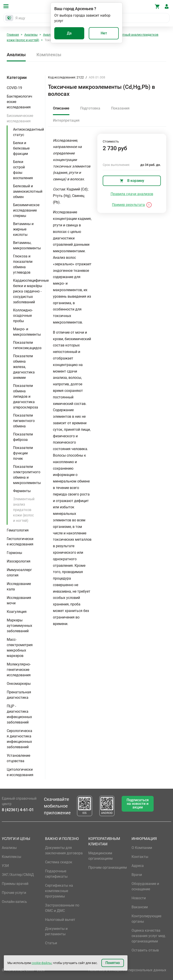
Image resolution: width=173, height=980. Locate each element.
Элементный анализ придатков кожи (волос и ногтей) (24, 510)
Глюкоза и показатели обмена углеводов (23, 264)
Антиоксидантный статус (28, 132)
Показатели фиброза (23, 437)
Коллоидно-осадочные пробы (23, 316)
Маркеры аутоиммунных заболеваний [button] (19, 626)
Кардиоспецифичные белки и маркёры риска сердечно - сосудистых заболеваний (31, 291)
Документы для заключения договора (64, 850)
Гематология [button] (18, 530)
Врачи (137, 875)
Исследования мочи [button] (19, 600)
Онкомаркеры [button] (19, 684)
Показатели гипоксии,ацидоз (27, 345)
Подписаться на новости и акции (138, 804)
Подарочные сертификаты (56, 874)
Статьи (51, 943)
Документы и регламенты (56, 931)
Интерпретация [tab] (66, 120)
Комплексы (49, 55)
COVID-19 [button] (14, 88)
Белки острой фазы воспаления (23, 170)
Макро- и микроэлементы (27, 332)
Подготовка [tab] (90, 108)
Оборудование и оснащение (145, 886)
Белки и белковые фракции (21, 148)
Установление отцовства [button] (18, 758)
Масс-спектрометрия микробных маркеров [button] (20, 648)
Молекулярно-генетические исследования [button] (19, 670)
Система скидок (59, 862)
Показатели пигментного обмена (24, 421)
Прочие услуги (14, 893)
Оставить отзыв (145, 950)
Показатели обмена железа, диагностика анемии (24, 367)
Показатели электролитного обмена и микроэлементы (27, 475)
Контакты (140, 857)
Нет (104, 33)
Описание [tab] (61, 108)
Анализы (31, 35)
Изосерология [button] (19, 561)
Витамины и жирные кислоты (23, 229)
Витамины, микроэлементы (27, 245)
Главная (13, 35)
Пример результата (128, 205)
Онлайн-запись (14, 902)
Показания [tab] (120, 108)
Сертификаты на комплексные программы (59, 891)
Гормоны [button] (14, 553)
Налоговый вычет (60, 920)
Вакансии (140, 907)
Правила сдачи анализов (132, 194)
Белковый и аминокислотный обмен (28, 191)
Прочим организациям (108, 867)
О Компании (142, 848)
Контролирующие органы (146, 919)
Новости (139, 898)
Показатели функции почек (23, 453)
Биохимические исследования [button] (20, 118)
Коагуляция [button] (17, 612)
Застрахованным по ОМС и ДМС (62, 908)
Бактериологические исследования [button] (19, 102)
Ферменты (22, 491)
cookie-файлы (42, 963)
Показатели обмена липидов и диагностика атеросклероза (26, 396)
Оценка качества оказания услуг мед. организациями (149, 936)
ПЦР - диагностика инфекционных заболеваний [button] (19, 714)
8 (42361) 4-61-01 (18, 810)
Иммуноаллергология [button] (19, 573)
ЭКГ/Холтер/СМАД (18, 875)
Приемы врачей (15, 884)
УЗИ (5, 866)
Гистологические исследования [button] (20, 541)
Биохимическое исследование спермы (26, 210)
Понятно (113, 963)
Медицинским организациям (100, 856)
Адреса (138, 866)
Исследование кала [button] (19, 586)
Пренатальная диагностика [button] (19, 695)
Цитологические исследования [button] (20, 772)
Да (69, 33)
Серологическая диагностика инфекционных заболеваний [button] (19, 739)
